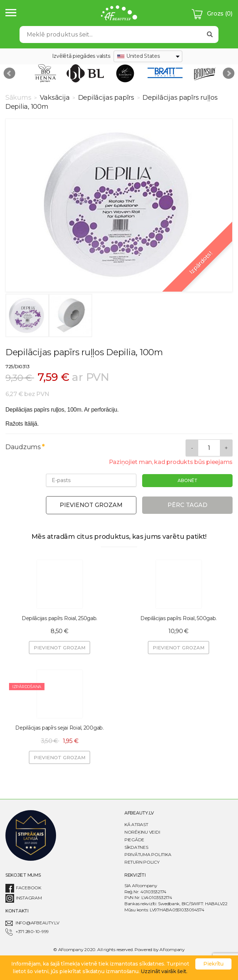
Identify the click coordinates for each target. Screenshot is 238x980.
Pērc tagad (187, 505)
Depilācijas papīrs (106, 98)
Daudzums (23, 447)
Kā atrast (136, 824)
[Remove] (192, 448)
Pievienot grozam (91, 505)
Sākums (19, 98)
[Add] (226, 448)
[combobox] (148, 56)
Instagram (24, 898)
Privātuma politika (148, 854)
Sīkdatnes (136, 847)
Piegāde (134, 840)
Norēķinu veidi (142, 832)
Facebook (23, 888)
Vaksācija (55, 98)
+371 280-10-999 (27, 931)
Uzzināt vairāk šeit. (164, 971)
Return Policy (142, 862)
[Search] (110, 35)
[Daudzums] (209, 448)
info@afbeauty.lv (32, 923)
